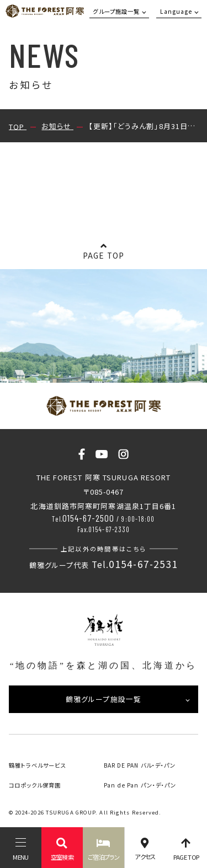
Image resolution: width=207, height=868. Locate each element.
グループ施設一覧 (116, 11)
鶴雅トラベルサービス (38, 765)
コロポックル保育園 (35, 785)
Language (176, 11)
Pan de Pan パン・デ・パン (140, 785)
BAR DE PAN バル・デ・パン (140, 765)
